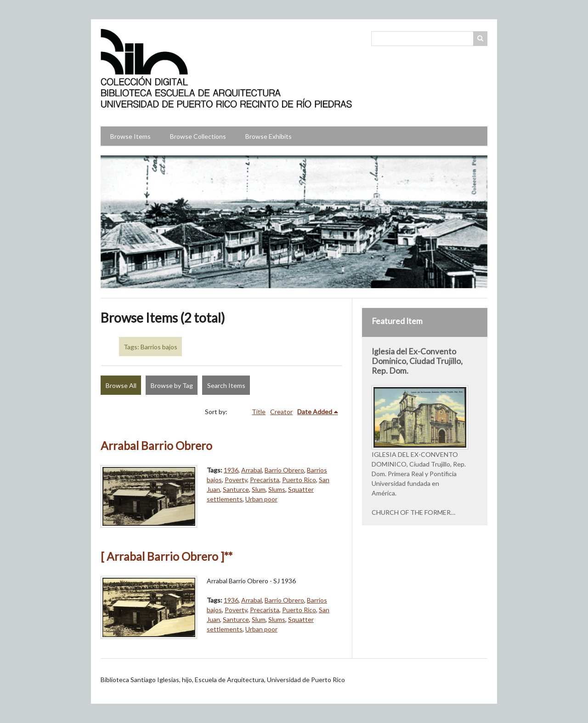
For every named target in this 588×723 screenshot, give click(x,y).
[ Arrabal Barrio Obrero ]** (167, 556)
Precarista (265, 480)
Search (481, 39)
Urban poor (261, 499)
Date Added (315, 412)
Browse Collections (198, 136)
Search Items (226, 385)
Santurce (236, 489)
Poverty (236, 480)
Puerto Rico (299, 480)
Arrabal (252, 470)
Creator (281, 412)
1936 (231, 470)
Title (259, 412)
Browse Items (130, 136)
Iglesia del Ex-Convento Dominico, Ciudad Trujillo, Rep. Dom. (417, 361)
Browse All (121, 385)
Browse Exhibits (269, 136)
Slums (277, 489)
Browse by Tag (172, 385)
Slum (259, 489)
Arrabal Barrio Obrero (156, 446)
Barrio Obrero (284, 470)
